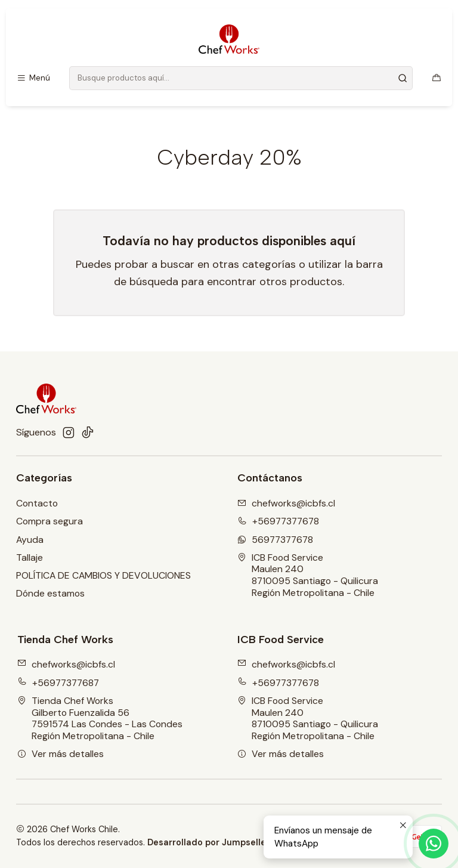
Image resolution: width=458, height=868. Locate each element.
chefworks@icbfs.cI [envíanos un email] (286, 503)
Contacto (37, 503)
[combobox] (241, 78)
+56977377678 (278, 683)
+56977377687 (58, 683)
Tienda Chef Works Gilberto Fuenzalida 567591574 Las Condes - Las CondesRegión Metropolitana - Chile (100, 718)
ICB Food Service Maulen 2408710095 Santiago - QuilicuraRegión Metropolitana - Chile (308, 575)
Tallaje (30, 557)
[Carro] (436, 78)
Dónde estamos (50, 593)
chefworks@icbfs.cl (66, 664)
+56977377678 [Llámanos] (278, 521)
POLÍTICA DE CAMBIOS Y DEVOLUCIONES (103, 575)
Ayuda (30, 540)
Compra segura (49, 521)
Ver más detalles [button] (61, 754)
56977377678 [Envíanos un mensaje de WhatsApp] (275, 540)
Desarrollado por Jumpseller (208, 842)
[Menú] (34, 78)
